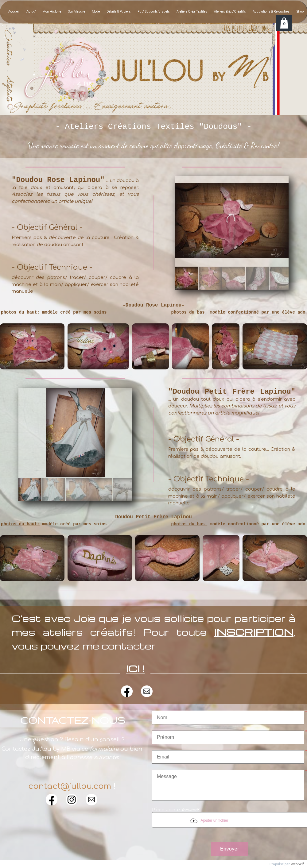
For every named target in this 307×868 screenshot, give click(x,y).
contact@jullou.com (70, 786)
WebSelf (297, 864)
